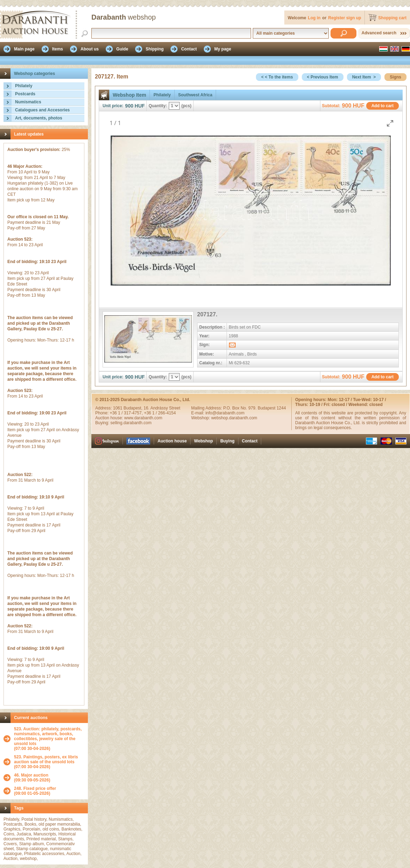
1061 (118, 408)
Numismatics (28, 102)
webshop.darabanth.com (234, 418)
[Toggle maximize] (390, 123)
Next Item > (364, 77)
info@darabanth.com (225, 413)
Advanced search (379, 33)
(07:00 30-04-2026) (49, 739)
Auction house (172, 441)
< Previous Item (323, 77)
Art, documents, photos (39, 118)
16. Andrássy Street (162, 408)
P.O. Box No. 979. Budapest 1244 (254, 408)
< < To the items (277, 77)
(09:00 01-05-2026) (35, 791)
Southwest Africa (195, 95)
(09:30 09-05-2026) (32, 778)
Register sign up (345, 18)
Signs (395, 77)
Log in (314, 18)
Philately (24, 86)
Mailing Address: (207, 408)
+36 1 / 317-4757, (127, 413)
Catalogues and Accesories (42, 110)
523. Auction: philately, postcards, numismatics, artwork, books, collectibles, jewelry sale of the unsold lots (48, 736)
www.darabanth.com (143, 418)
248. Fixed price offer (35, 788)
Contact (250, 441)
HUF (140, 106)
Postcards (25, 94)
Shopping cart (392, 18)
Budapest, (134, 408)
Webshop (203, 441)
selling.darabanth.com (131, 423)
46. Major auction (31, 775)
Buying (227, 441)
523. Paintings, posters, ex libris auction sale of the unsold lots (46, 759)
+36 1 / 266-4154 (160, 413)
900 (129, 106)
